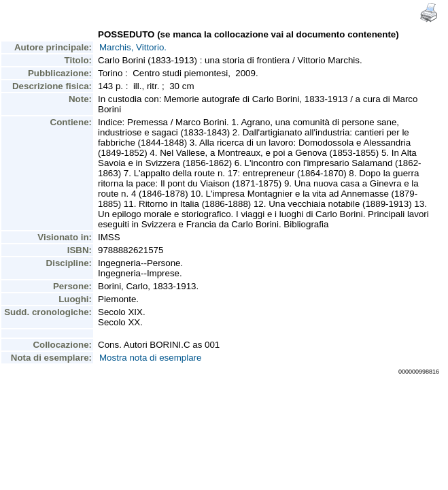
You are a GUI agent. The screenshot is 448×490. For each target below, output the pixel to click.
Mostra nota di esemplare (150, 358)
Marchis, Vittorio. (133, 47)
